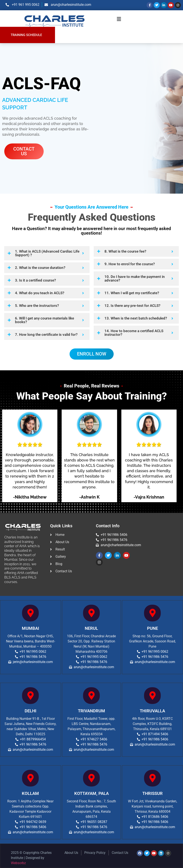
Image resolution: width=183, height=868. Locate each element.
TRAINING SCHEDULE (26, 35)
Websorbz (18, 863)
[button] (119, 19)
